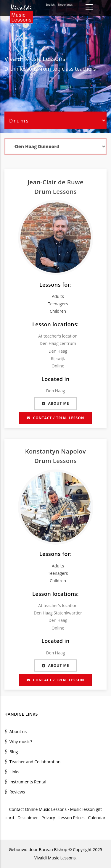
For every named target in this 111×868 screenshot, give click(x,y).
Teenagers (58, 304)
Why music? (21, 742)
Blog (14, 752)
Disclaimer (28, 818)
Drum (11, 69)
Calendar (97, 818)
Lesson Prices (72, 818)
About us (18, 731)
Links (14, 772)
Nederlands (66, 5)
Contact (16, 809)
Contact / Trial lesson (55, 418)
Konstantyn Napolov (56, 451)
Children (58, 311)
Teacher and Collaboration (35, 762)
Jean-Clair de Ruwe (55, 182)
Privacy (48, 818)
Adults (58, 296)
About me (55, 403)
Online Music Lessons (46, 809)
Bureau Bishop (53, 850)
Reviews (17, 792)
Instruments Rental (28, 782)
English (50, 5)
